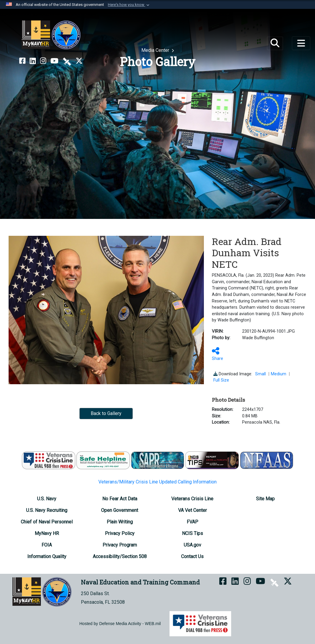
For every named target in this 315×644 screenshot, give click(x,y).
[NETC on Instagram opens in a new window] (43, 61)
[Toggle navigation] (301, 43)
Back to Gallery (106, 413)
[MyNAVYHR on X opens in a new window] (79, 61)
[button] (129, 5)
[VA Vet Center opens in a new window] (192, 510)
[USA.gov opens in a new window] (192, 545)
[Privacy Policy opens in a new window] (120, 533)
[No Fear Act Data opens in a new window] (120, 499)
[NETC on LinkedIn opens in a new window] (33, 61)
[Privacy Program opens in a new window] (120, 545)
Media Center (156, 50)
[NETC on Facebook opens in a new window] (22, 61)
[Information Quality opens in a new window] (47, 556)
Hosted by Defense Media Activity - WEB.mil (120, 624)
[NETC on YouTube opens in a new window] (54, 61)
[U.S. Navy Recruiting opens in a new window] (47, 510)
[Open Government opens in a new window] (120, 510)
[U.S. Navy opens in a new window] (47, 499)
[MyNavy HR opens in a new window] (47, 533)
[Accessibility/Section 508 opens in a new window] (120, 556)
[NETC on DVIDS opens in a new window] (67, 61)
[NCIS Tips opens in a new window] (192, 533)
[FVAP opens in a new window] (192, 522)
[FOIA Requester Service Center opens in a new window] (47, 545)
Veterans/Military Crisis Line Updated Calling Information (157, 482)
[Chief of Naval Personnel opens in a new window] (47, 522)
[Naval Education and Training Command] (51, 35)
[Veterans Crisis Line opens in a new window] (192, 499)
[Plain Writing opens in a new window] (120, 522)
